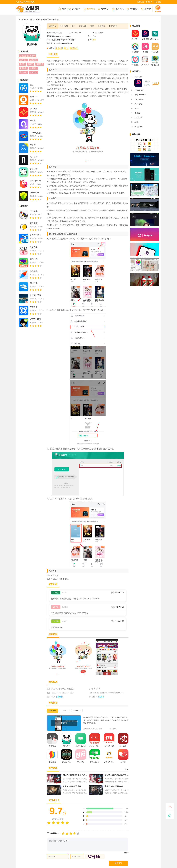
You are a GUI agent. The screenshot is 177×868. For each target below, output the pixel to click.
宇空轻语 (34, 169)
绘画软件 (33, 68)
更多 (127, 769)
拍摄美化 (33, 100)
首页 (62, 9)
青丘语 (33, 121)
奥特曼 (22, 64)
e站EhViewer (140, 99)
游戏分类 (141, 2)
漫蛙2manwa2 (140, 95)
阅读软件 (74, 48)
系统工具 (33, 196)
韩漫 (136, 122)
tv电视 (32, 184)
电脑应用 (103, 9)
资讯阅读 (48, 20)
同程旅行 (34, 259)
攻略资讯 (117, 9)
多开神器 (23, 68)
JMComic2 (139, 90)
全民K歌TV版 (35, 181)
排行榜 (145, 9)
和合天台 (34, 109)
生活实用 (33, 136)
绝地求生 (23, 60)
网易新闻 (138, 117)
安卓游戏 (74, 9)
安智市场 (157, 9)
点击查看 (101, 697)
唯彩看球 (138, 127)
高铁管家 (34, 283)
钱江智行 (34, 157)
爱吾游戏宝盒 (36, 235)
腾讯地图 (34, 271)
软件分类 (149, 2)
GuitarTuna (34, 193)
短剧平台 (33, 72)
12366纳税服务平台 (37, 133)
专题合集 (157, 2)
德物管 (33, 145)
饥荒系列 (33, 60)
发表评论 (118, 863)
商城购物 (40, 64)
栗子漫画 (34, 223)
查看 (155, 83)
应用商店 (23, 72)
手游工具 (33, 215)
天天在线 (138, 104)
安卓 (95, 40)
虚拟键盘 (34, 211)
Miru (136, 108)
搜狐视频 (34, 247)
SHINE (137, 113)
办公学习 (33, 88)
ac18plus (34, 97)
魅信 (32, 85)
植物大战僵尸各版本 (27, 56)
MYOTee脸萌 (35, 319)
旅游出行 (33, 263)
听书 (66, 48)
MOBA (31, 64)
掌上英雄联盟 (36, 295)
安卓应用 (89, 9)
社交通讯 (33, 124)
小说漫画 (33, 227)
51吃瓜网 (138, 77)
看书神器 (59, 48)
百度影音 (34, 307)
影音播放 (33, 251)
